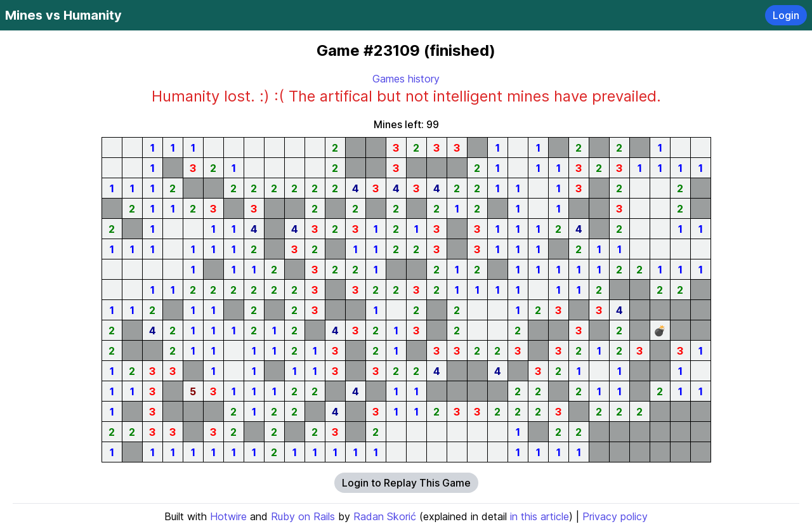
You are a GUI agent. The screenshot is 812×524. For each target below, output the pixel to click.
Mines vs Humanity (63, 15)
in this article (540, 516)
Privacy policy (615, 516)
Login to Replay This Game (406, 483)
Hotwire (228, 516)
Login (786, 15)
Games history (406, 79)
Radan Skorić (385, 516)
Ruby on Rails (303, 516)
